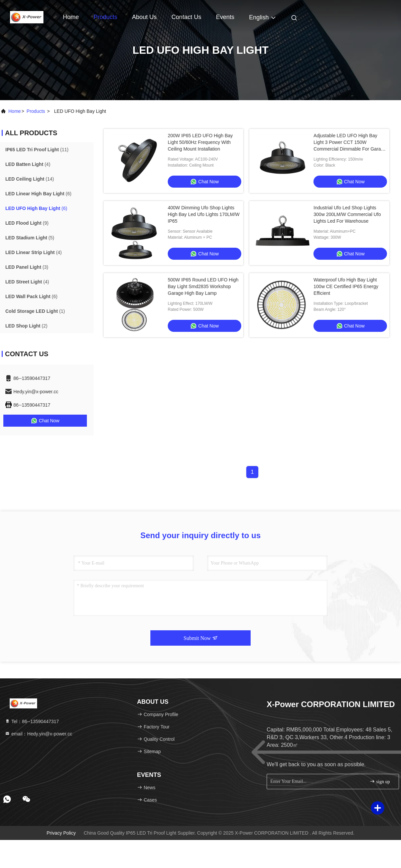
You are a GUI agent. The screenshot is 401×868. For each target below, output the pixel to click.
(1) (35, 311)
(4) (28, 164)
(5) (30, 238)
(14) (30, 179)
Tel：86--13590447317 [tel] (32, 721)
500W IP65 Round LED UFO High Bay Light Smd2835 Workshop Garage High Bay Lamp (203, 286)
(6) (38, 194)
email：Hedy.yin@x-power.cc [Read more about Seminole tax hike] (38, 734)
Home (71, 17)
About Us (144, 17)
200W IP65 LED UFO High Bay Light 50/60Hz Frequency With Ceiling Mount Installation (200, 142)
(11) (37, 150)
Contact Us (186, 17)
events (225, 17)
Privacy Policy (61, 833)
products (36, 111)
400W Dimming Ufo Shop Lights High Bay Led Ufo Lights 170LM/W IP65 (204, 214)
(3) (27, 267)
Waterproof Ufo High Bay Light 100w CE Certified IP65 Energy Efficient (346, 286)
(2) (26, 326)
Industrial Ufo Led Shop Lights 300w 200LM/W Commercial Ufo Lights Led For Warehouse (347, 214)
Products (105, 17)
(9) (27, 223)
